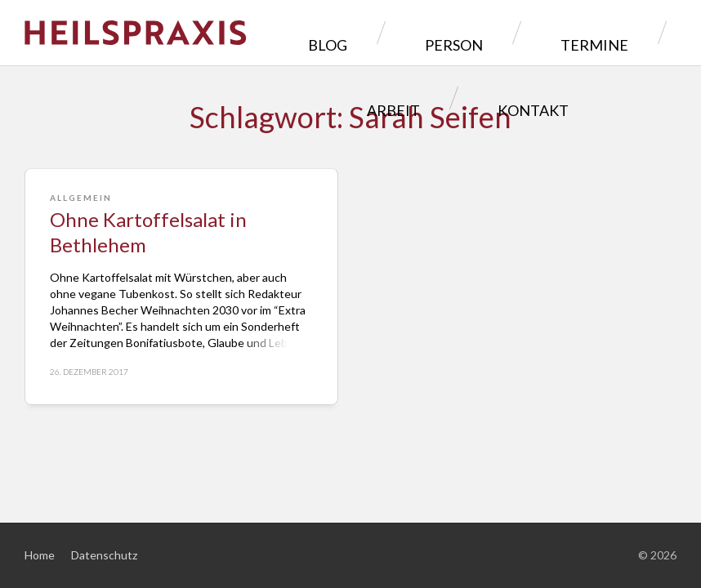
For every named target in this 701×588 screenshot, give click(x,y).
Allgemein (81, 198)
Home (40, 555)
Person (404, 32)
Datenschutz (104, 555)
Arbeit (603, 32)
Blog (315, 32)
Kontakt (462, 98)
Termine (505, 32)
